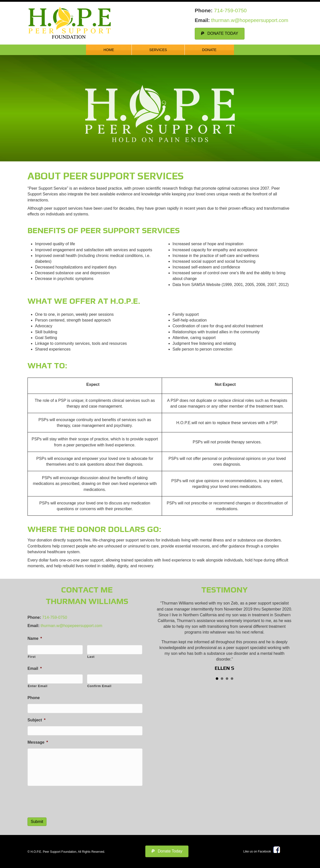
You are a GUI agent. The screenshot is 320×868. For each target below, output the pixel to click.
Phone (34, 697)
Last (91, 656)
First (32, 656)
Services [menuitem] (158, 50)
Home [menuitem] (109, 50)
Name (35, 638)
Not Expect (225, 384)
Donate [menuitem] (209, 50)
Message (38, 740)
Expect (93, 384)
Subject (36, 718)
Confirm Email (99, 685)
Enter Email (38, 685)
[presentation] (65, 800)
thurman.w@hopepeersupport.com (250, 20)
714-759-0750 (230, 10)
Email (35, 668)
